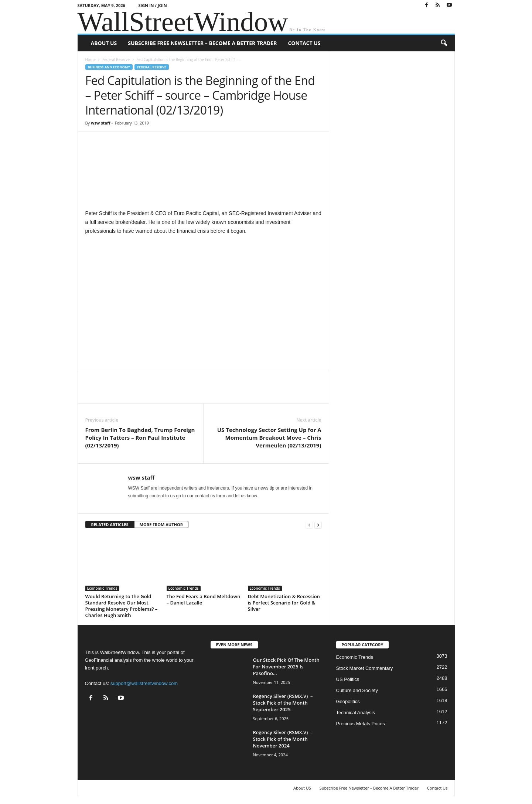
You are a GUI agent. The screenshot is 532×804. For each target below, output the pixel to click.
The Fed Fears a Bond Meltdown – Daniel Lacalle (204, 599)
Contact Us (304, 43)
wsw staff (101, 123)
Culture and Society (357, 690)
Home (91, 59)
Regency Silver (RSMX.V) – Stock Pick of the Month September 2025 (283, 703)
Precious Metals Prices (361, 724)
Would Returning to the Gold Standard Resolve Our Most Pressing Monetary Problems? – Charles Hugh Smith (122, 606)
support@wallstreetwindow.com (144, 683)
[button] (444, 43)
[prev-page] (309, 525)
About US (104, 43)
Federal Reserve (116, 59)
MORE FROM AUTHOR (161, 524)
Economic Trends (102, 588)
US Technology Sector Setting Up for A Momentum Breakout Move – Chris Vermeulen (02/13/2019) (269, 437)
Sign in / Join (152, 5)
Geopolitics (348, 701)
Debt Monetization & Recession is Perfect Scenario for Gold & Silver (284, 603)
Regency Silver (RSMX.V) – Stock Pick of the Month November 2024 (283, 739)
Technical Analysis (356, 713)
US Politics (348, 679)
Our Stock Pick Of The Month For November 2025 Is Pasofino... (286, 667)
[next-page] (318, 525)
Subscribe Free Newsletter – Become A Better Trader (202, 43)
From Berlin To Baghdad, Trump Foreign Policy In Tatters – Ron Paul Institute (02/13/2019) (140, 437)
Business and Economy (109, 67)
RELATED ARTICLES (110, 524)
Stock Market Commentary (365, 668)
